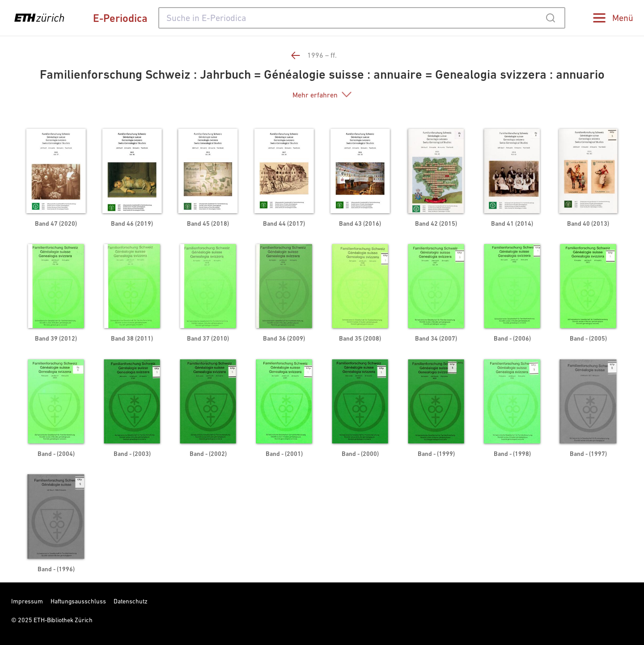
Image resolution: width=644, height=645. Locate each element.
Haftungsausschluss (78, 601)
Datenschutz (131, 601)
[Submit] (550, 18)
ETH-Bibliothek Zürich (63, 620)
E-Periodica (120, 18)
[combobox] (362, 18)
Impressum (27, 601)
